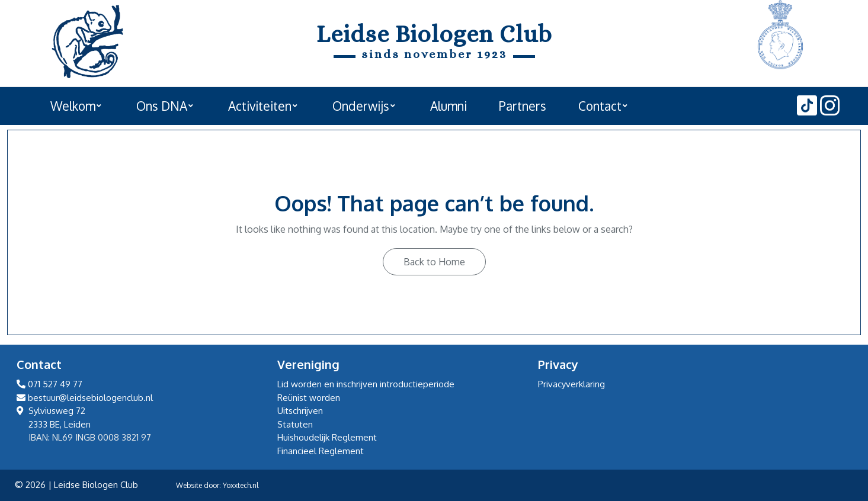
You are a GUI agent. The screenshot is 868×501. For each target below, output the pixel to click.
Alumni (449, 106)
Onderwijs (361, 106)
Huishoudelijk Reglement (327, 437)
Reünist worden (309, 398)
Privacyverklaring (571, 384)
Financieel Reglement (321, 451)
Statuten (295, 424)
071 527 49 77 (49, 384)
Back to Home (434, 262)
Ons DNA (162, 106)
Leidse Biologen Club (434, 34)
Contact (600, 106)
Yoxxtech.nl (241, 485)
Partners (523, 106)
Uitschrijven (300, 411)
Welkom (73, 106)
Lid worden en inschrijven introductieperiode (366, 384)
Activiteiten (260, 106)
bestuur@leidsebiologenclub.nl (85, 398)
